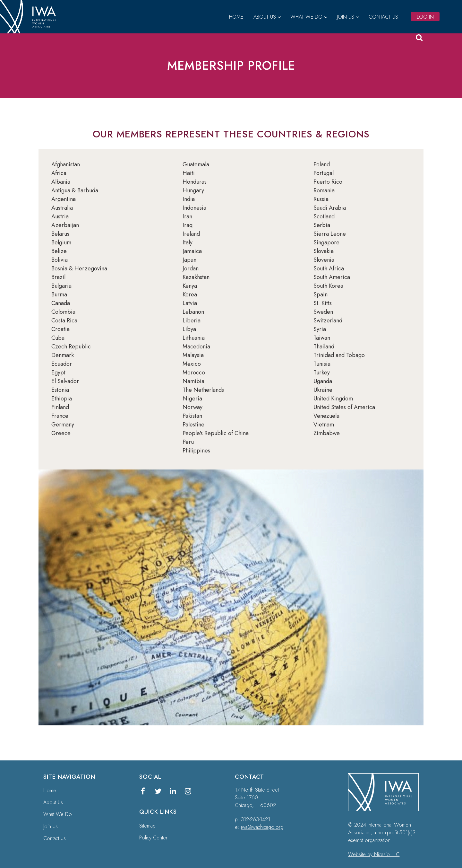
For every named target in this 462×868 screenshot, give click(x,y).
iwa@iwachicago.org (262, 827)
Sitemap (147, 826)
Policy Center (153, 838)
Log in (425, 17)
